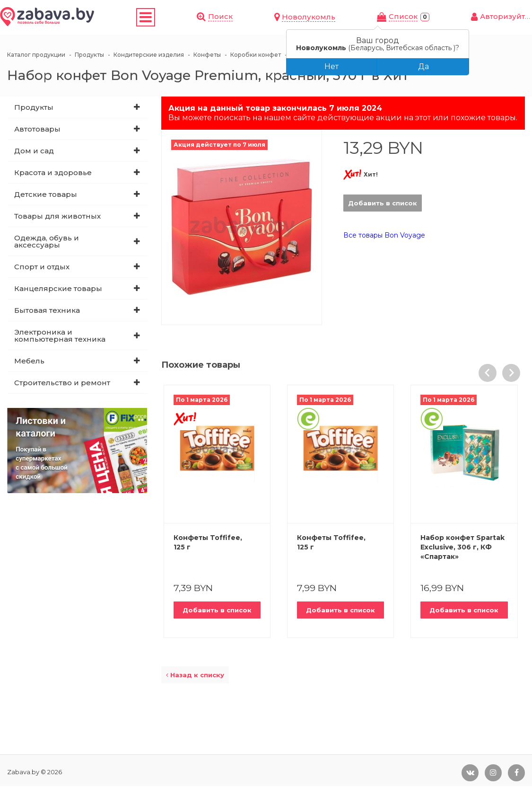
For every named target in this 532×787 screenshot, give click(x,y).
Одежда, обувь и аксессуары (47, 242)
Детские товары (46, 195)
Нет (331, 66)
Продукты (34, 108)
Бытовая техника (47, 311)
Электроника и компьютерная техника (60, 336)
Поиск (323, 17)
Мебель (29, 362)
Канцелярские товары (58, 289)
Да (423, 66)
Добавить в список (383, 204)
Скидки (124, 18)
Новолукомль (377, 18)
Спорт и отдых (42, 268)
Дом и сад (34, 152)
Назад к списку (195, 676)
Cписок (437, 17)
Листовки (205, 18)
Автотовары (37, 130)
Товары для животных (57, 217)
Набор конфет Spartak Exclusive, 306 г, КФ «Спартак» (462, 548)
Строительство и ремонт (62, 384)
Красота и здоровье (53, 173)
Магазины (256, 18)
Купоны (161, 18)
